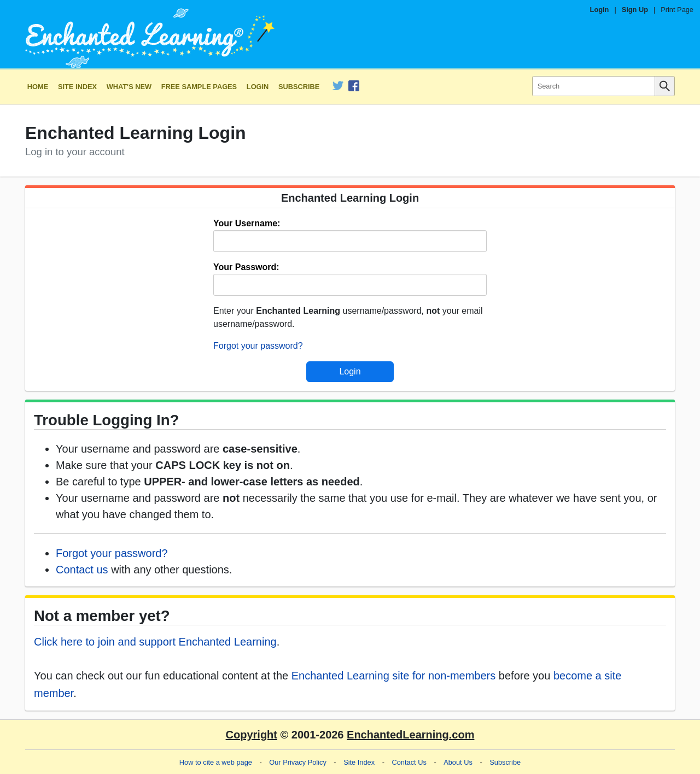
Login (600, 10)
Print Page (677, 10)
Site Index (77, 87)
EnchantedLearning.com (410, 735)
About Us (458, 762)
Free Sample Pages (199, 87)
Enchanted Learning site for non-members (394, 676)
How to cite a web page (216, 762)
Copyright (252, 735)
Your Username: (247, 223)
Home (38, 87)
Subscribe (299, 87)
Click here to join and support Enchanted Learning (155, 642)
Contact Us (409, 762)
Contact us (82, 570)
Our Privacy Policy (298, 762)
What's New (129, 87)
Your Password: (246, 267)
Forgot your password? (258, 346)
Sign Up (635, 10)
